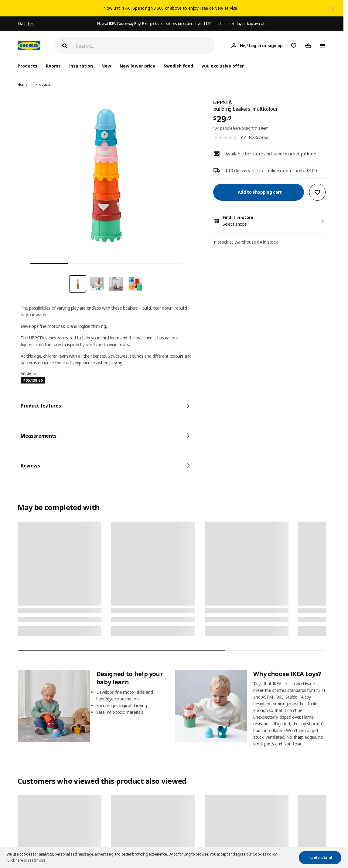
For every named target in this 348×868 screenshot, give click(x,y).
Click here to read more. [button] (27, 860)
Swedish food (178, 66)
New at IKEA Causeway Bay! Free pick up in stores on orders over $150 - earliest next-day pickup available (183, 24)
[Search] (145, 46)
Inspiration (81, 66)
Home (23, 84)
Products (43, 84)
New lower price (137, 66)
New (106, 66)
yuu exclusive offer (223, 66)
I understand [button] (320, 858)
